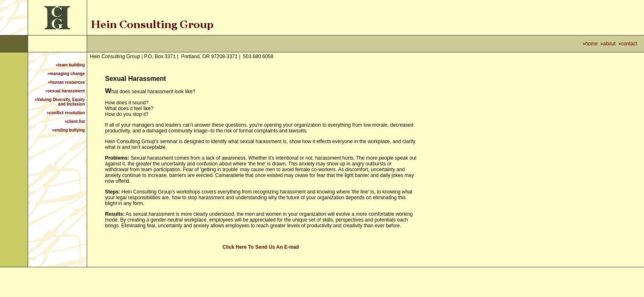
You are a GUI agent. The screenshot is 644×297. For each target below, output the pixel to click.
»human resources (66, 82)
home (592, 44)
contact (629, 44)
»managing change (66, 74)
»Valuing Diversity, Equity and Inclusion (60, 102)
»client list (75, 121)
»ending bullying (68, 130)
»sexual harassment (65, 91)
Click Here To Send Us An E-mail (261, 247)
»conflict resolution (66, 113)
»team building (70, 65)
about (609, 44)
